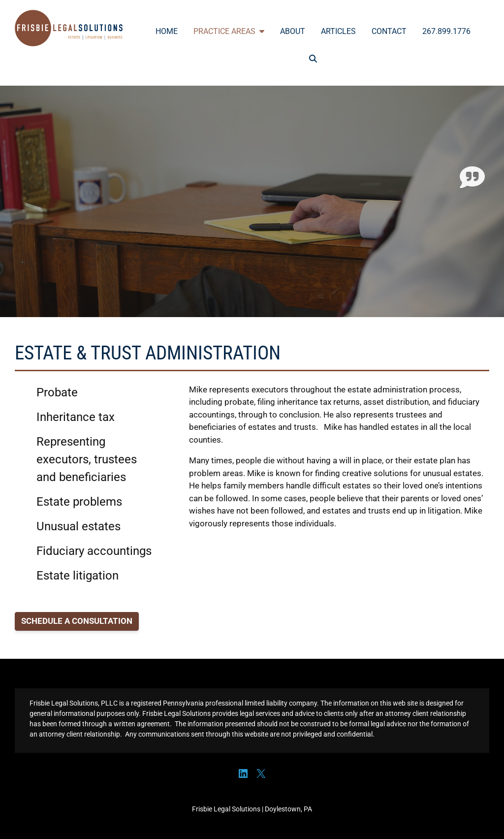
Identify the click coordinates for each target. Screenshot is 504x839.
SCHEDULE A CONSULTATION (77, 621)
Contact (389, 31)
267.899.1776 (446, 31)
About (293, 31)
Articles (338, 31)
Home (167, 31)
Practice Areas (229, 31)
